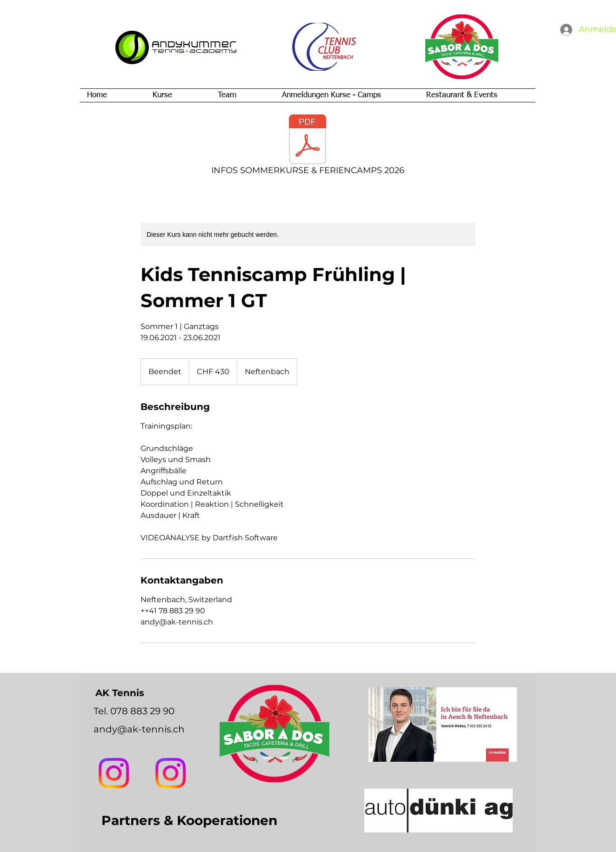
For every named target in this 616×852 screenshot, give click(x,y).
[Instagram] (114, 773)
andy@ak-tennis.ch (139, 729)
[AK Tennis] (171, 773)
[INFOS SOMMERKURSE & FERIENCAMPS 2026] (308, 146)
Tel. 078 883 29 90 (134, 711)
